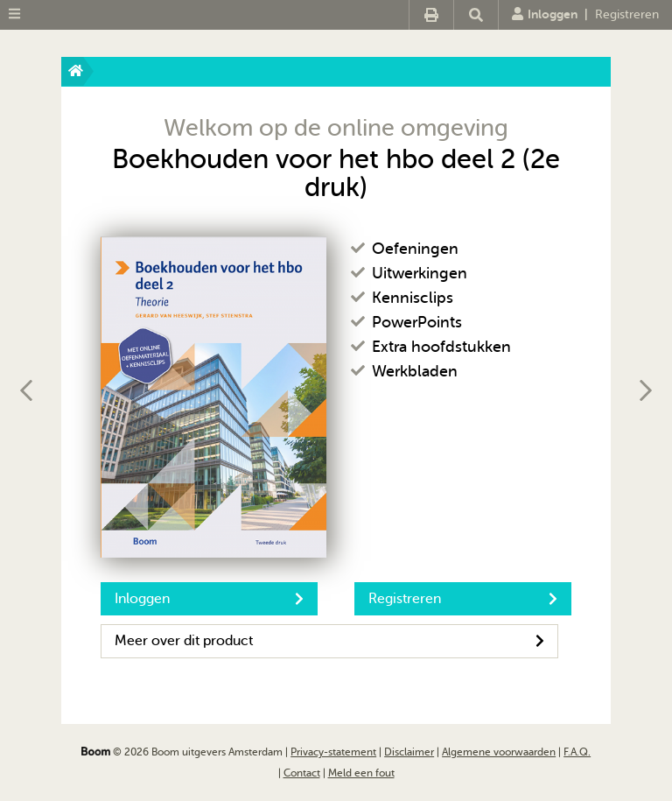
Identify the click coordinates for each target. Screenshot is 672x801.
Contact (302, 773)
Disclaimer (409, 752)
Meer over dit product (329, 641)
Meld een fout (361, 773)
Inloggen (545, 14)
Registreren (627, 14)
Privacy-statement (333, 752)
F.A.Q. (577, 752)
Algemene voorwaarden (499, 752)
